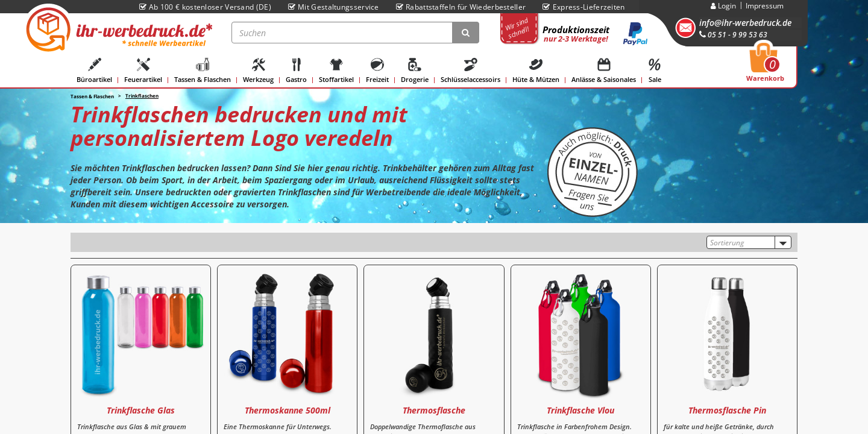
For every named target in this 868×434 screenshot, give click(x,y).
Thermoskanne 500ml (288, 410)
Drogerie (415, 71)
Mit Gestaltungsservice (334, 7)
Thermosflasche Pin (727, 410)
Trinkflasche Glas (141, 410)
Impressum (765, 6)
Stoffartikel (336, 71)
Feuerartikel (143, 71)
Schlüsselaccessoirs (470, 71)
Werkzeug (258, 71)
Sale (655, 71)
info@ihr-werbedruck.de (745, 23)
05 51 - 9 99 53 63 (733, 35)
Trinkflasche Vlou (580, 410)
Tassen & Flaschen (203, 71)
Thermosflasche (434, 410)
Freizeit (377, 71)
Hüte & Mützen (536, 71)
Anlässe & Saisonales (604, 71)
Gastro (296, 71)
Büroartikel (94, 71)
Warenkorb (765, 66)
